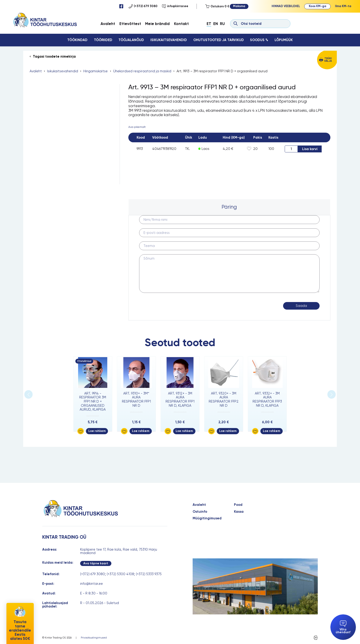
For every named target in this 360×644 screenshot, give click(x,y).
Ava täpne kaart (96, 563)
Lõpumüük (284, 40)
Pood (238, 505)
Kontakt (181, 24)
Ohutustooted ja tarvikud (219, 40)
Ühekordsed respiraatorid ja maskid (142, 71)
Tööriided (103, 40)
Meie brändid (157, 24)
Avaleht (108, 24)
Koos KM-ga (318, 6)
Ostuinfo (200, 512)
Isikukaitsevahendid (169, 40)
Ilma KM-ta (343, 6)
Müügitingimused (207, 518)
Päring (229, 207)
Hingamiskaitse (96, 71)
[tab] (229, 207)
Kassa (239, 512)
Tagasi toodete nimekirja (54, 57)
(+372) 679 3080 (143, 6)
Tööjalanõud (131, 40)
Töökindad (77, 40)
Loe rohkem (97, 431)
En (216, 24)
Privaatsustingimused (94, 638)
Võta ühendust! (343, 627)
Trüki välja (328, 60)
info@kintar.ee (175, 6)
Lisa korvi (310, 149)
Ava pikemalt (137, 127)
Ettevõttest (130, 24)
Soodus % (259, 40)
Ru (222, 24)
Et (209, 24)
